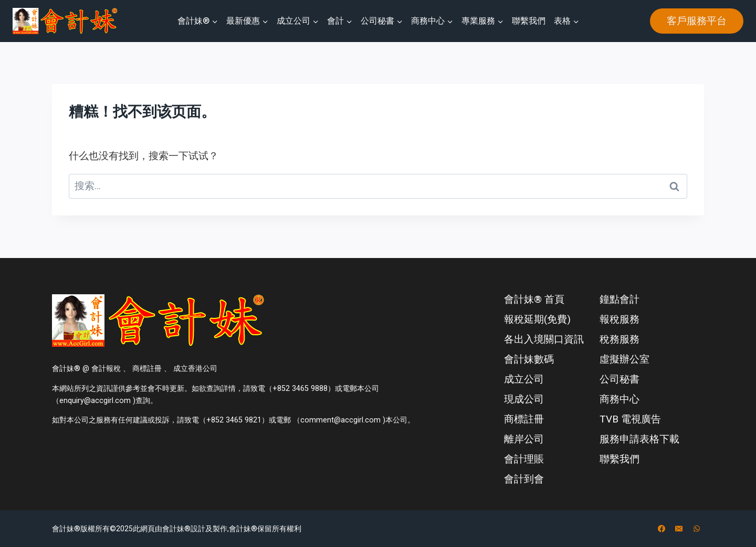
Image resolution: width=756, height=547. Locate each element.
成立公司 (524, 379)
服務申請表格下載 (639, 439)
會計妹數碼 (529, 359)
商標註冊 (524, 419)
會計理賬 (524, 459)
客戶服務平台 (697, 21)
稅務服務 (619, 339)
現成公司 (524, 399)
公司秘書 (619, 379)
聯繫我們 (529, 21)
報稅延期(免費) (537, 319)
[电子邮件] (679, 529)
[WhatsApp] (697, 529)
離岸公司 (524, 439)
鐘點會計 (619, 299)
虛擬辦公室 (624, 359)
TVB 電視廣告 (630, 419)
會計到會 (524, 479)
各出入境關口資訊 (544, 339)
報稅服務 (619, 319)
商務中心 (619, 399)
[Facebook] (661, 529)
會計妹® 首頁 (534, 299)
